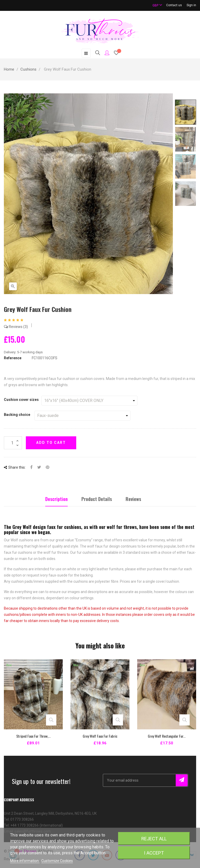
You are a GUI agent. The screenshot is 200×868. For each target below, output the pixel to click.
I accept (154, 853)
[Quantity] (13, 443)
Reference (13, 358)
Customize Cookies (57, 861)
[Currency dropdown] (155, 5)
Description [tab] (56, 499)
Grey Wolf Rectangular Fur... (167, 736)
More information (25, 861)
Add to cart (51, 443)
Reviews (16, 327)
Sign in (191, 5)
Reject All (154, 839)
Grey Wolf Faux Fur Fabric (100, 736)
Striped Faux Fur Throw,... (33, 736)
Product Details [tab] (97, 499)
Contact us (174, 5)
